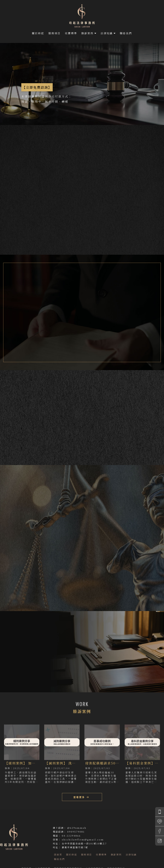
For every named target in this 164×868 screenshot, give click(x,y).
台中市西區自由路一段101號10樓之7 (84, 843)
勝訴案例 (87, 33)
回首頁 (58, 855)
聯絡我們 (126, 33)
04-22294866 (71, 836)
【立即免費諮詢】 (37, 87)
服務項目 (54, 33)
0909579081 (76, 832)
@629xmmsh (77, 828)
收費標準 (71, 33)
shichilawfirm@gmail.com (83, 839)
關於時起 (38, 33)
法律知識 (107, 33)
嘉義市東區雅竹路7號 (75, 847)
